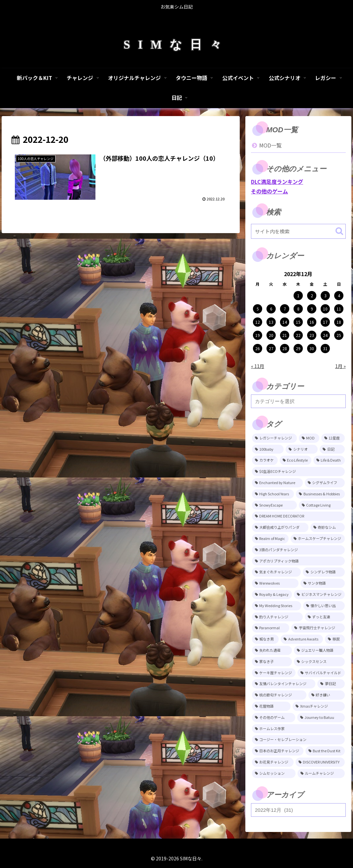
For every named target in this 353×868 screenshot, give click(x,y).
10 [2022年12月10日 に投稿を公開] (325, 309)
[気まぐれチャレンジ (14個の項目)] (276, 572)
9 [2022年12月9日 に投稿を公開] (312, 309)
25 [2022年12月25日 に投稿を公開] (339, 335)
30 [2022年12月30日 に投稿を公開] (312, 348)
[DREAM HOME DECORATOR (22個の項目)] (298, 516)
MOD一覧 (270, 145)
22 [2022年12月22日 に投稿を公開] (298, 335)
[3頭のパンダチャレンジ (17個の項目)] (298, 550)
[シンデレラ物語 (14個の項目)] (324, 572)
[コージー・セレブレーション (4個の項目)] (298, 740)
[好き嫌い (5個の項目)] (327, 695)
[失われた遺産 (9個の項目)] (272, 650)
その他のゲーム (269, 191)
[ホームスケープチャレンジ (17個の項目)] (318, 539)
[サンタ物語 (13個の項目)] (323, 583)
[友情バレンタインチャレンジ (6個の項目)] (284, 684)
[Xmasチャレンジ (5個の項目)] (318, 706)
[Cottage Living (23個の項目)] (322, 505)
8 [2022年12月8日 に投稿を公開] (298, 309)
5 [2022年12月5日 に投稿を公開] (258, 309)
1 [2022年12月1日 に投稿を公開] (298, 295)
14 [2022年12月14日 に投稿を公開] (285, 322)
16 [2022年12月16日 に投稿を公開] (312, 322)
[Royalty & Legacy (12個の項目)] (272, 595)
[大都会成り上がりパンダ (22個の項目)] (280, 527)
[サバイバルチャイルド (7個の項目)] (321, 673)
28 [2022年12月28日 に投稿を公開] (285, 348)
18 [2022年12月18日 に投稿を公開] (339, 322)
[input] (298, 231)
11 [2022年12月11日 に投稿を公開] (339, 309)
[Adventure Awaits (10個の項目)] (302, 639)
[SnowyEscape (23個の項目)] (274, 505)
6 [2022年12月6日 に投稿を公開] (271, 309)
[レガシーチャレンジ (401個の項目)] (274, 438)
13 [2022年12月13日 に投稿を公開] (271, 322)
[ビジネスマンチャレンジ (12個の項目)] (319, 595)
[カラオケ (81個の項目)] (265, 460)
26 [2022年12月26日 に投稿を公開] (258, 348)
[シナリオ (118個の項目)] (302, 449)
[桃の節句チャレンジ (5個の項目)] (279, 695)
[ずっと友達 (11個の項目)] (325, 617)
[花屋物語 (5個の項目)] (271, 706)
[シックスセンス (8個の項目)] (319, 662)
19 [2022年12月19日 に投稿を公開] (258, 335)
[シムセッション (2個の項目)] (274, 773)
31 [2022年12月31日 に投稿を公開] (325, 348)
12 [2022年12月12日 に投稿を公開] (258, 322)
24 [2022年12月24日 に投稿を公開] (325, 335)
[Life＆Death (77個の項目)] (329, 460)
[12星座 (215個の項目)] (333, 438)
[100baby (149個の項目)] (268, 449)
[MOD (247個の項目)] (309, 438)
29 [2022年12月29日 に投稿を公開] (298, 348)
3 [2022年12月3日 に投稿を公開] (325, 295)
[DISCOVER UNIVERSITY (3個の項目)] (320, 762)
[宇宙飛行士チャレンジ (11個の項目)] (318, 628)
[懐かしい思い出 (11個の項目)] (324, 606)
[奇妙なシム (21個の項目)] (328, 527)
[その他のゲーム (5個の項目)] (274, 718)
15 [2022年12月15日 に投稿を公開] (298, 322)
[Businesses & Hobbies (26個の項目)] (320, 494)
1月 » (340, 366)
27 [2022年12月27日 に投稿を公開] (271, 348)
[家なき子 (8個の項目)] (272, 662)
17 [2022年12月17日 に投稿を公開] (325, 322)
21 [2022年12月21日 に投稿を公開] (285, 335)
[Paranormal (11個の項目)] (271, 628)
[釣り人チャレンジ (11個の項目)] (277, 617)
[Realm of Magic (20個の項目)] (270, 539)
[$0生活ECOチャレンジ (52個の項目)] (298, 472)
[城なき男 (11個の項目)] (265, 639)
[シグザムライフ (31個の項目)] (325, 483)
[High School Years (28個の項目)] (273, 494)
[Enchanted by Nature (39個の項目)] (277, 483)
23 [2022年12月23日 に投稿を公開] (312, 335)
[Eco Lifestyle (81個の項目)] (296, 460)
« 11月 (258, 366)
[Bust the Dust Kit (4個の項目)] (325, 751)
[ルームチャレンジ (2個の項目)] (321, 773)
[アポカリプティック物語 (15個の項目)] (298, 561)
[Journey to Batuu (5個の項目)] (321, 718)
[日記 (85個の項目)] (332, 449)
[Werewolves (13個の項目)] (275, 583)
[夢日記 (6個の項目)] (331, 684)
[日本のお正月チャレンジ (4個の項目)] (278, 751)
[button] (339, 231)
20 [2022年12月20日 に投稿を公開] (271, 335)
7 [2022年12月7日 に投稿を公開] (285, 309)
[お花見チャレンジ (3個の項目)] (273, 762)
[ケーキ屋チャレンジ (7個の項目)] (274, 673)
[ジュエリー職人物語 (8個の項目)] (319, 650)
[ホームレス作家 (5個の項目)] (298, 729)
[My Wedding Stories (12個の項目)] (277, 606)
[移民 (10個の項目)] (335, 639)
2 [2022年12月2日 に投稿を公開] (312, 295)
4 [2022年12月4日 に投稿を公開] (339, 295)
